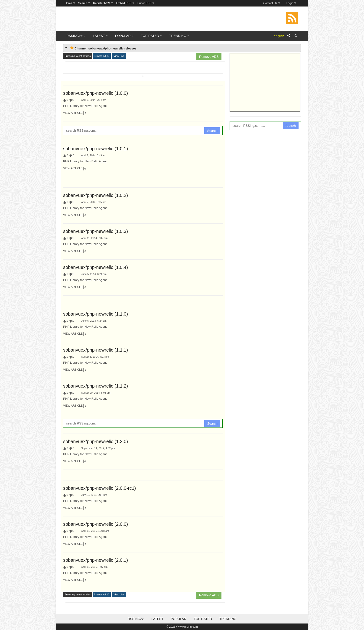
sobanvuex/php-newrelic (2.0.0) (96, 524)
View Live (119, 56)
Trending (228, 619)
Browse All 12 (102, 56)
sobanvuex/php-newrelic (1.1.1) (96, 350)
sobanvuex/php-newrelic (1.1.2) (96, 386)
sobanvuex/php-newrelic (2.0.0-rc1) (100, 488)
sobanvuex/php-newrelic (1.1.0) (96, 314)
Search (212, 131)
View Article (75, 113)
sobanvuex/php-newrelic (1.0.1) (96, 149)
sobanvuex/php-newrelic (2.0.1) (96, 560)
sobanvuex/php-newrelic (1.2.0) (96, 441)
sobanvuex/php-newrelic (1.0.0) (96, 93)
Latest (157, 619)
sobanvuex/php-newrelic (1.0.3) (96, 231)
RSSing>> (136, 619)
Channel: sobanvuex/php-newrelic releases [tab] (103, 48)
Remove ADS (209, 57)
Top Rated (203, 619)
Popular (179, 619)
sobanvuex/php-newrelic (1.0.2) (96, 195)
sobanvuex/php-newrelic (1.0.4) (96, 267)
